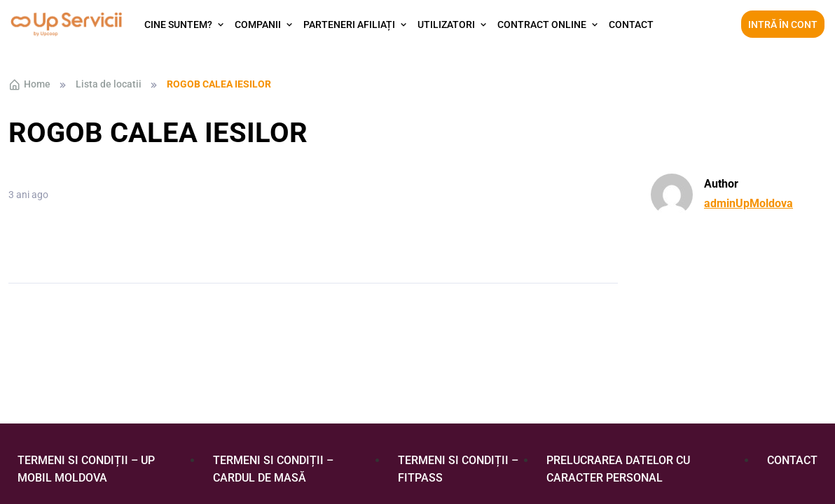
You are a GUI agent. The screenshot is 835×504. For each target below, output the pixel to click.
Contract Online (542, 24)
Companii (258, 24)
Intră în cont (783, 24)
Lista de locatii (109, 84)
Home (29, 85)
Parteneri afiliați (349, 24)
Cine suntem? (178, 24)
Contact (631, 24)
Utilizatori (446, 24)
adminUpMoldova (748, 203)
